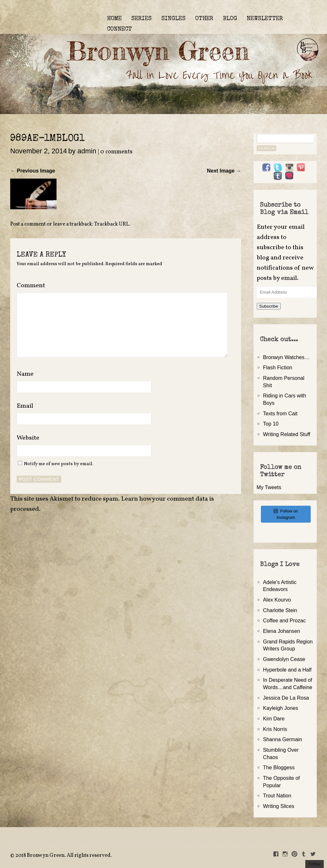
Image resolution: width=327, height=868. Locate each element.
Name (27, 374)
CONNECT (119, 29)
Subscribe (269, 306)
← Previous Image (33, 171)
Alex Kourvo (277, 600)
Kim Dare (274, 718)
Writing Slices (279, 806)
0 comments (116, 152)
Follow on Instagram (286, 514)
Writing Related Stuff (287, 434)
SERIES (141, 19)
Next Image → (224, 171)
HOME (114, 19)
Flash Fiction (278, 367)
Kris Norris (275, 729)
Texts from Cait (280, 413)
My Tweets (269, 487)
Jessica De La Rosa (286, 698)
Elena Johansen (282, 631)
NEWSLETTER (265, 19)
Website (28, 438)
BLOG (230, 19)
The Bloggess (279, 767)
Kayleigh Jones (281, 708)
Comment (31, 286)
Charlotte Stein (280, 610)
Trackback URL (112, 224)
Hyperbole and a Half (287, 670)
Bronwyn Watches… (286, 357)
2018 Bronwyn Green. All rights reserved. (64, 856)
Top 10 (271, 424)
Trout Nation (277, 795)
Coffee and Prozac (285, 620)
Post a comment (28, 224)
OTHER (204, 19)
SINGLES (173, 19)
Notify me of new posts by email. (59, 464)
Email (27, 406)
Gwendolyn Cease (284, 659)
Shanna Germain (283, 739)
